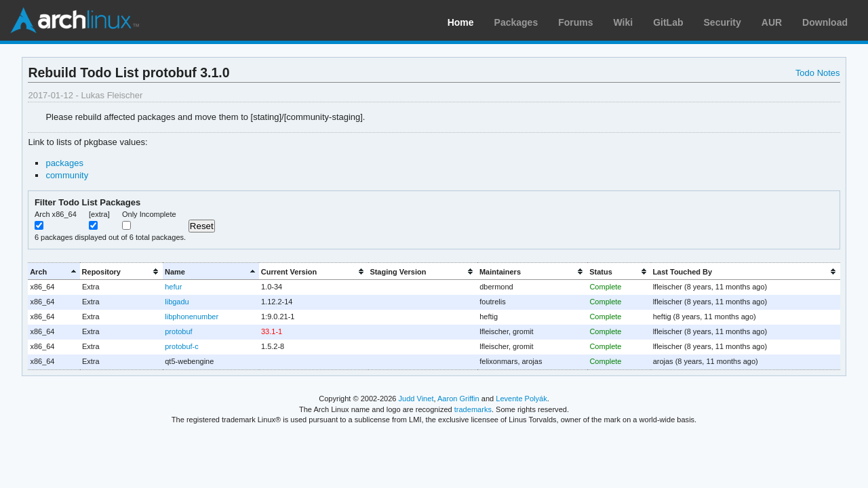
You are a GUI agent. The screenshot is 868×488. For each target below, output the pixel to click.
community (67, 175)
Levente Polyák (521, 399)
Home (461, 22)
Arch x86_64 (56, 214)
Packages (516, 22)
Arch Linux (75, 20)
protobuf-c (181, 346)
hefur (173, 287)
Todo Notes (818, 73)
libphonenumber (192, 317)
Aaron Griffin (458, 399)
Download (825, 22)
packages (64, 163)
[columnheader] (54, 271)
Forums (575, 22)
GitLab (668, 22)
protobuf (178, 331)
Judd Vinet (416, 399)
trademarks (473, 409)
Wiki (624, 22)
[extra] (99, 214)
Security (723, 22)
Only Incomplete (149, 214)
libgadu (177, 302)
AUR (772, 22)
